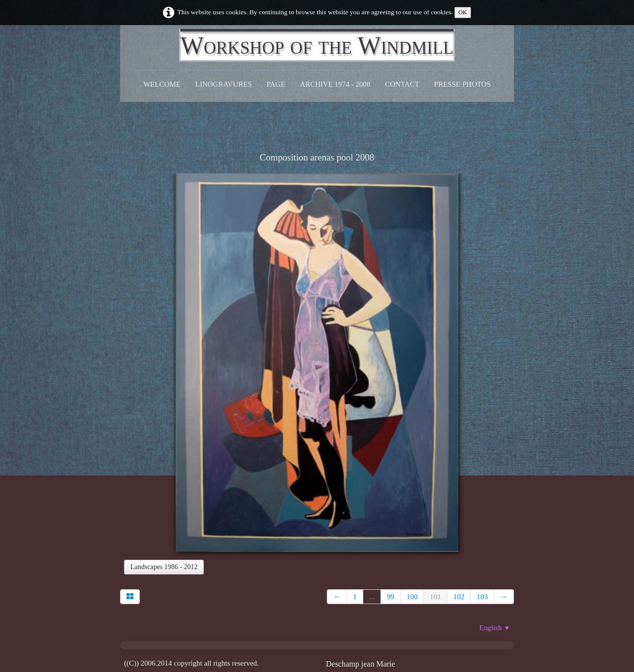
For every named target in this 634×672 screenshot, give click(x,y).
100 (412, 597)
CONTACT (402, 84)
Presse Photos (462, 84)
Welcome (162, 84)
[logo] (317, 45)
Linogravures (224, 84)
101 (435, 597)
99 (391, 597)
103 (482, 597)
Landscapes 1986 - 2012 (164, 567)
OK (463, 12)
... (372, 597)
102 (459, 597)
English (495, 628)
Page (276, 84)
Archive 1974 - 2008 (335, 84)
